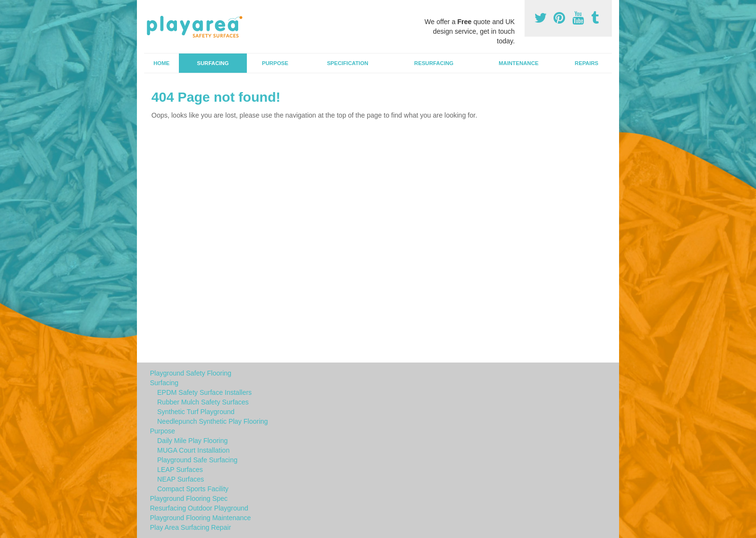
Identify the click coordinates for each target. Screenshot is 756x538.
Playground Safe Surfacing (197, 460)
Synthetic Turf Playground (196, 412)
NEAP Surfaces (181, 479)
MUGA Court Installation (193, 450)
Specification (348, 63)
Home (162, 63)
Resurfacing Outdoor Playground (199, 508)
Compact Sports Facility (193, 489)
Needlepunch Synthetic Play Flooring (213, 421)
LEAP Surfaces (180, 470)
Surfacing (213, 63)
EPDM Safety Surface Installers (204, 392)
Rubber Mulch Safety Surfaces (203, 402)
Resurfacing (434, 63)
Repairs (587, 63)
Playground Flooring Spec (189, 498)
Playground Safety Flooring (191, 373)
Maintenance (519, 63)
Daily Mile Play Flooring (192, 441)
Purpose (275, 63)
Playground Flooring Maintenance (200, 518)
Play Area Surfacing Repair (190, 527)
